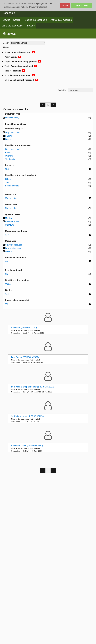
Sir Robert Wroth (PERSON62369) (27, 446)
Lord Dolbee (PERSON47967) (25, 357)
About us (30, 26)
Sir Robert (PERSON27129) (24, 328)
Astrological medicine (61, 20)
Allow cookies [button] (82, 5)
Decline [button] (65, 5)
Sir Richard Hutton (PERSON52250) (28, 416)
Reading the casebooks (35, 20)
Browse (6, 20)
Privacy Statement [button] (38, 7)
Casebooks (9, 13)
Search (17, 20)
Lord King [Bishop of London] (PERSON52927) (33, 387)
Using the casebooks (12, 26)
